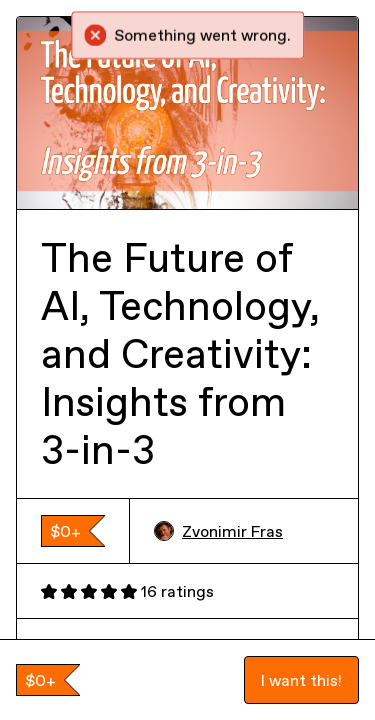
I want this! (301, 680)
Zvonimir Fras (218, 531)
